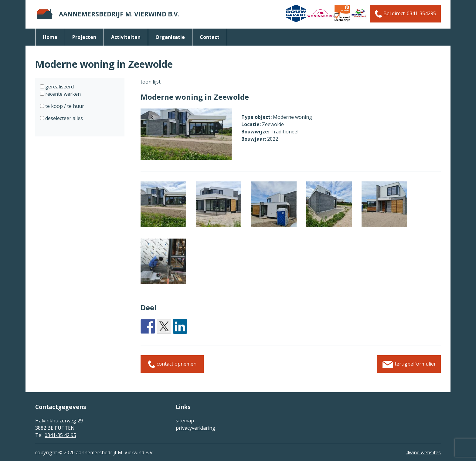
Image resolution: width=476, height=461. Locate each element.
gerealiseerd (59, 87)
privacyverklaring (195, 428)
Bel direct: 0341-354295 (405, 14)
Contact (210, 37)
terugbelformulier (409, 364)
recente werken (62, 94)
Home (50, 37)
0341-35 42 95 (60, 435)
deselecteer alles (63, 118)
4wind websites (423, 452)
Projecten (84, 37)
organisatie (170, 37)
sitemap (185, 421)
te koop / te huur (64, 106)
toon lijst (151, 82)
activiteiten (126, 37)
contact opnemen (172, 364)
